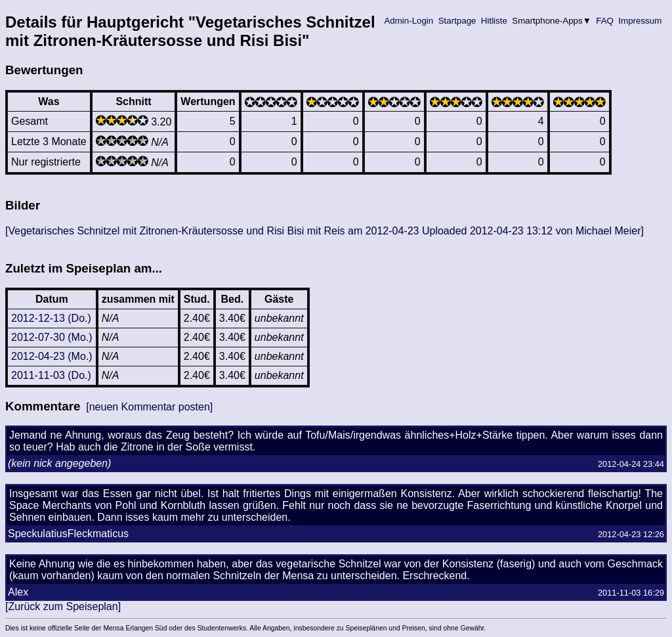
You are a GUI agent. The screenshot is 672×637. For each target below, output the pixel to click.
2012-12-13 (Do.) (51, 318)
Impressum (640, 21)
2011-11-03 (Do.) (51, 375)
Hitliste (494, 21)
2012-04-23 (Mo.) (52, 356)
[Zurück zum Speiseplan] (63, 606)
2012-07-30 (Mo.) (52, 337)
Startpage (457, 21)
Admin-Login (409, 21)
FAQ (605, 21)
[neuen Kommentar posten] (149, 407)
